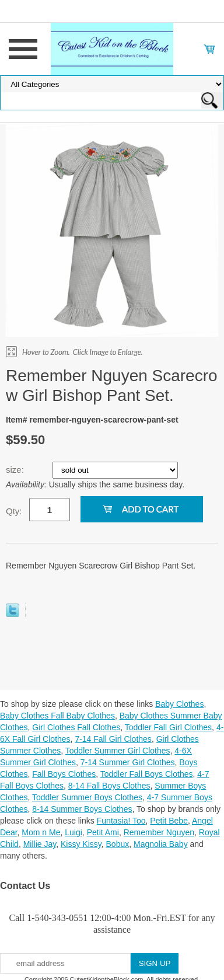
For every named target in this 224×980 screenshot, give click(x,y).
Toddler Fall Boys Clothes (147, 774)
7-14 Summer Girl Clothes (128, 762)
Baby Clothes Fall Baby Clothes (57, 716)
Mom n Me (41, 832)
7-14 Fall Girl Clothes (113, 739)
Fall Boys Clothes (64, 774)
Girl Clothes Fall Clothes (76, 727)
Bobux (118, 844)
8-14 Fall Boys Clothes (109, 786)
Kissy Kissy (81, 844)
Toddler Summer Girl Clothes (118, 751)
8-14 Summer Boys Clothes (82, 809)
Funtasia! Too (121, 821)
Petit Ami (103, 832)
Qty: (14, 511)
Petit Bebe (169, 821)
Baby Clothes (179, 704)
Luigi (73, 832)
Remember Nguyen (159, 832)
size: (16, 470)
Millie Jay (40, 844)
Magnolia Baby (161, 844)
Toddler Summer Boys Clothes (87, 797)
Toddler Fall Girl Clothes (168, 727)
